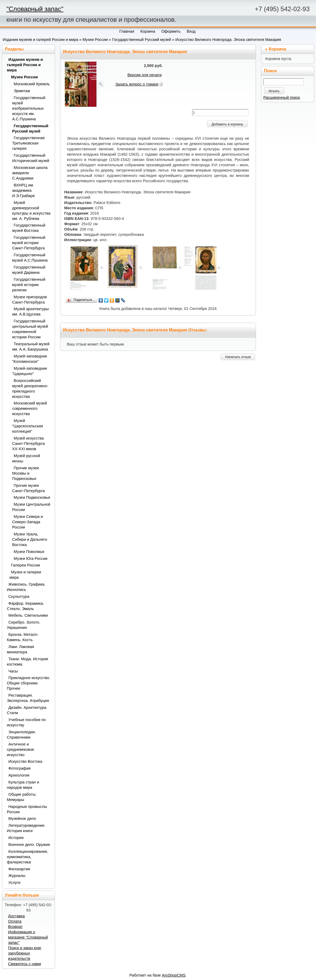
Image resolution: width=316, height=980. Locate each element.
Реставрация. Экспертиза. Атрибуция (28, 698)
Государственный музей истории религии (29, 285)
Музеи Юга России (31, 559)
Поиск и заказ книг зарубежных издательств (25, 953)
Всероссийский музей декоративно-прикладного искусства (30, 389)
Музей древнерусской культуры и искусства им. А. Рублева (31, 211)
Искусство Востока (26, 761)
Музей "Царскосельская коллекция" (28, 426)
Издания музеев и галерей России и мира (40, 40)
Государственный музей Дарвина (29, 270)
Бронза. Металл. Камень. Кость (23, 637)
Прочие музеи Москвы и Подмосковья (26, 473)
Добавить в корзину (227, 124)
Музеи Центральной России (31, 507)
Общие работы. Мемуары (22, 797)
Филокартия (19, 869)
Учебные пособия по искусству (26, 722)
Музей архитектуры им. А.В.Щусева (31, 312)
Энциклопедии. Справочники (21, 735)
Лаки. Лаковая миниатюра (21, 649)
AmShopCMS (174, 975)
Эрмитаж (22, 91)
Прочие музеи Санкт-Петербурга (29, 488)
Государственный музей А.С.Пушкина (30, 258)
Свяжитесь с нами (24, 964)
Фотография (20, 768)
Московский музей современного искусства (30, 408)
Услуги (14, 883)
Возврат (15, 927)
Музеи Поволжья (29, 552)
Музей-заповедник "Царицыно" (30, 371)
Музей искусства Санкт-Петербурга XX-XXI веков (29, 444)
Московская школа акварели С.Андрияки (30, 173)
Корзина (277, 49)
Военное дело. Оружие (29, 845)
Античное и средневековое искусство (21, 749)
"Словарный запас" (35, 9)
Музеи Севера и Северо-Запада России (28, 522)
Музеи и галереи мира (25, 575)
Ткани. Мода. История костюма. (28, 662)
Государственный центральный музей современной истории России (30, 329)
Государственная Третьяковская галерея (28, 143)
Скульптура (19, 596)
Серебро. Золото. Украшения (24, 625)
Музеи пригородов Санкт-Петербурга (30, 300)
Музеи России (95, 40)
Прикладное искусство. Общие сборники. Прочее (29, 683)
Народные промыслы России (27, 809)
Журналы (17, 876)
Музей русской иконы (26, 458)
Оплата (15, 921)
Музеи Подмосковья (32, 497)
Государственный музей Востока (29, 228)
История (16, 838)
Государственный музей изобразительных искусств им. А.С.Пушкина (29, 108)
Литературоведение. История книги (26, 828)
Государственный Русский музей (142, 40)
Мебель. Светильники (28, 615)
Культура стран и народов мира (23, 785)
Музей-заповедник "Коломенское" (30, 359)
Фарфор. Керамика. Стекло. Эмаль (26, 606)
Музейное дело (22, 819)
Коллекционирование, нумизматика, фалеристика (28, 857)
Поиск (270, 71)
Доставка (16, 916)
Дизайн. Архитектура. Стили (27, 710)
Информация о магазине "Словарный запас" (28, 937)
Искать (274, 91)
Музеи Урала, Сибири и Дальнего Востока (30, 539)
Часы (13, 671)
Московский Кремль (32, 84)
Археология (19, 775)
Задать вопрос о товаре (137, 84)
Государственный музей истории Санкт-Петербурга (29, 243)
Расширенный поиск (282, 97)
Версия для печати (144, 75)
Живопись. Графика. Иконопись (26, 587)
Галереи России (26, 565)
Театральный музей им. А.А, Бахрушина (31, 347)
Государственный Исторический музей (31, 158)
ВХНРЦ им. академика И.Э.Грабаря (24, 190)
